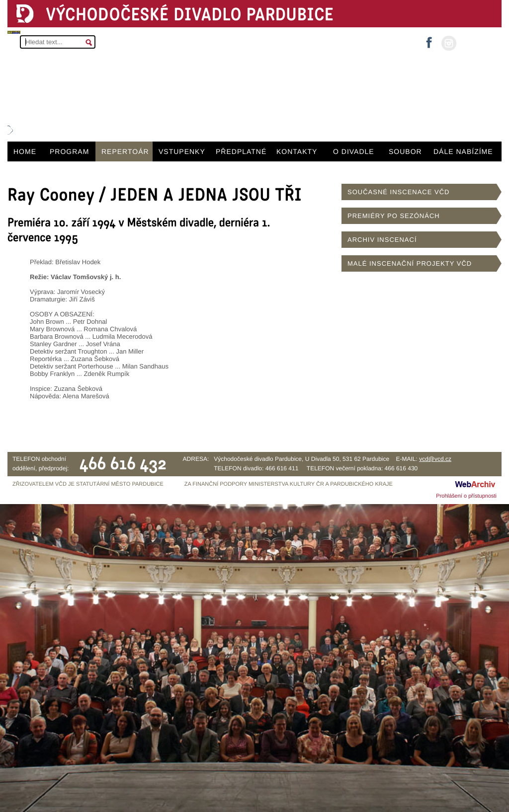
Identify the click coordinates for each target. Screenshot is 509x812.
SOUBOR (405, 151)
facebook (429, 39)
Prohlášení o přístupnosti (466, 496)
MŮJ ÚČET (478, 42)
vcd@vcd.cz (435, 459)
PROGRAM (69, 151)
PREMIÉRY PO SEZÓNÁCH (394, 216)
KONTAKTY (297, 151)
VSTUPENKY (182, 151)
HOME (25, 151)
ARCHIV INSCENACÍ (382, 240)
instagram (449, 43)
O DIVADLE (354, 151)
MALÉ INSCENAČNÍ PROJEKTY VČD (410, 263)
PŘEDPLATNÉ (241, 151)
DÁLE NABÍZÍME (463, 151)
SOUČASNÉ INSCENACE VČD (398, 192)
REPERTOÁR (125, 151)
